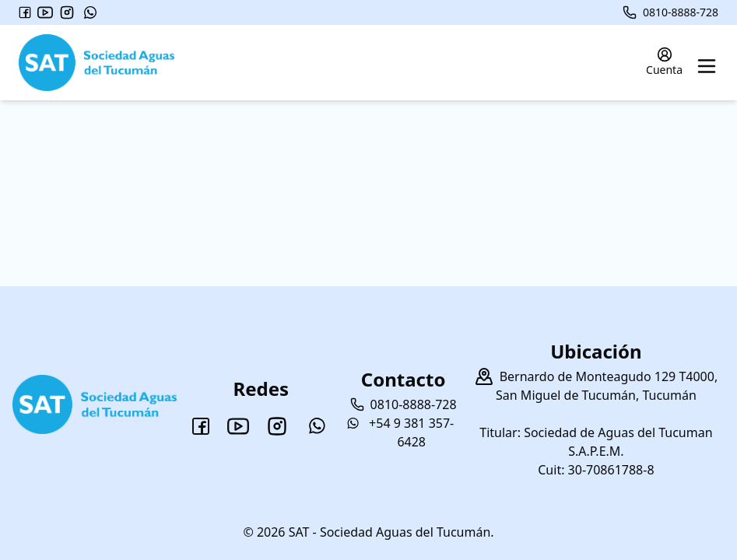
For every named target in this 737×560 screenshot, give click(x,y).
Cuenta (664, 62)
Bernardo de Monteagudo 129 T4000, (609, 376)
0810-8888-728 (670, 12)
